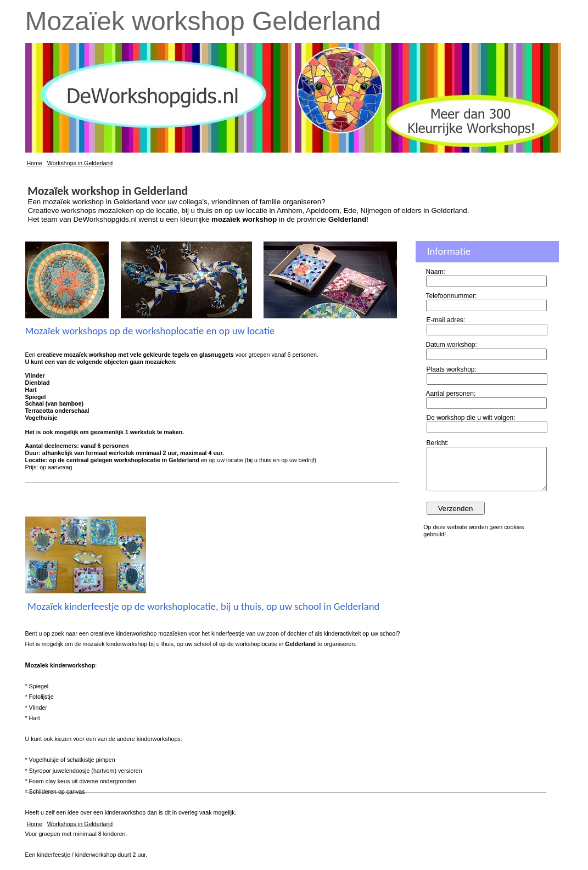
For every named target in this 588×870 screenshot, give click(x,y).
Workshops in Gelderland (80, 163)
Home (34, 163)
